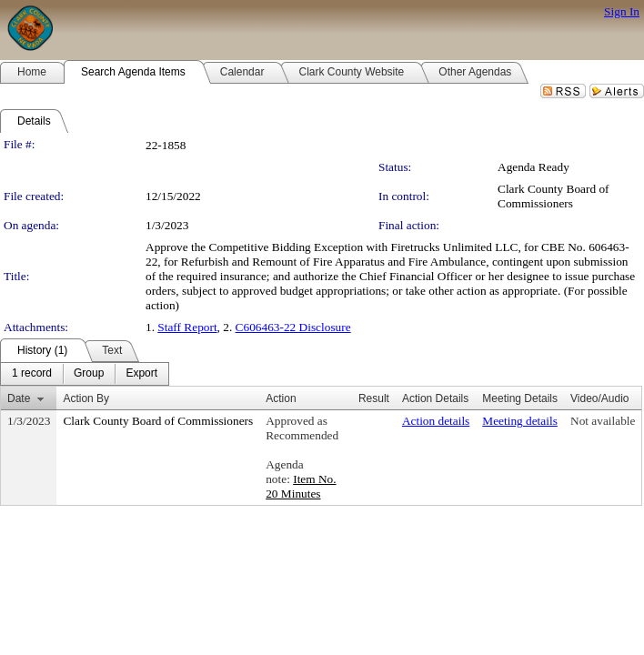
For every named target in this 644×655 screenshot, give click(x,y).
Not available (603, 421)
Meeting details (520, 421)
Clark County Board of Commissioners (553, 196)
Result (374, 398)
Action (281, 398)
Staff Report (187, 327)
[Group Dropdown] (89, 374)
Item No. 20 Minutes (301, 486)
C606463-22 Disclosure (293, 327)
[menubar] (85, 374)
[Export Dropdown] (141, 374)
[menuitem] (32, 374)
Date (19, 398)
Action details (436, 421)
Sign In (622, 11)
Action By (86, 398)
